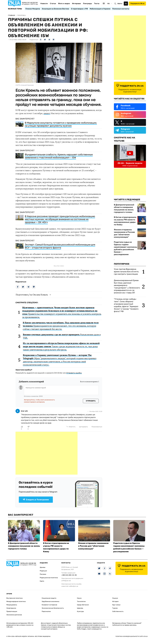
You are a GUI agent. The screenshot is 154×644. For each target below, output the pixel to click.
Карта (42, 581)
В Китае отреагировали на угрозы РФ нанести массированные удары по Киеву (125, 221)
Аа (126, 3)
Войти (120, 4)
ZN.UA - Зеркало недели (130, 163)
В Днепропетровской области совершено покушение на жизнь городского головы (124, 208)
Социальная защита (49, 598)
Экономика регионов (14, 615)
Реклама (43, 574)
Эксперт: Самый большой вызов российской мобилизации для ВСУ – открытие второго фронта (60, 246)
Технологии (81, 601)
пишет (47, 113)
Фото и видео (64, 3)
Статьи (53, 3)
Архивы (43, 567)
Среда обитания (83, 605)
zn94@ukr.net (66, 581)
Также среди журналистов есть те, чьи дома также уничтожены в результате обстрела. (61, 346)
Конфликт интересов (49, 605)
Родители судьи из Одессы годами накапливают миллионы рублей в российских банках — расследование (125, 248)
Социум (115, 598)
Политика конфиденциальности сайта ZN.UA (132, 636)
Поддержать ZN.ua (137, 3)
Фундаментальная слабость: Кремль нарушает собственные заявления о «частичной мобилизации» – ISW (59, 156)
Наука (79, 598)
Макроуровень (12, 605)
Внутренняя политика (14, 598)
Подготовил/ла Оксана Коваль (32, 295)
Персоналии (46, 611)
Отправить (91, 401)
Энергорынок (11, 608)
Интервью (76, 3)
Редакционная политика (49, 578)
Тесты (97, 3)
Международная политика (16, 601)
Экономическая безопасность (53, 608)
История (115, 601)
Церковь (80, 608)
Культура (80, 611)
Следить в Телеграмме (36, 500)
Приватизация (12, 611)
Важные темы (15, 9)
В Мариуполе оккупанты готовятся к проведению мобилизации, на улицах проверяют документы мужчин (61, 124)
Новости (44, 3)
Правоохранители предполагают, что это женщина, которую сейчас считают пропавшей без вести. (61, 326)
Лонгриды (87, 3)
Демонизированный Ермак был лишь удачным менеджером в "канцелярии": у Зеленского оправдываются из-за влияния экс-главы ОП (127, 287)
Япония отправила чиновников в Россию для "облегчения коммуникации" (124, 233)
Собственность (118, 611)
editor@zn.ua (74, 586)
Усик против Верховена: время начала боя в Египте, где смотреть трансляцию (126, 272)
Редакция (43, 571)
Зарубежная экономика (50, 601)
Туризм (115, 608)
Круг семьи (116, 605)
